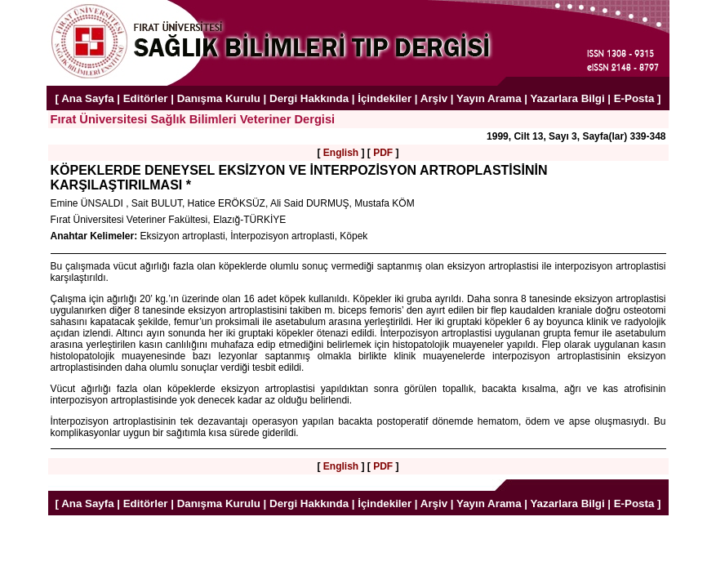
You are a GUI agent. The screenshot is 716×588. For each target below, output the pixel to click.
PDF (383, 153)
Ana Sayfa (87, 98)
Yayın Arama (489, 98)
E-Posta (634, 98)
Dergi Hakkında (309, 98)
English (341, 153)
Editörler (146, 98)
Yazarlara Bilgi (567, 98)
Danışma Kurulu (219, 98)
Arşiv (434, 98)
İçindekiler (385, 98)
